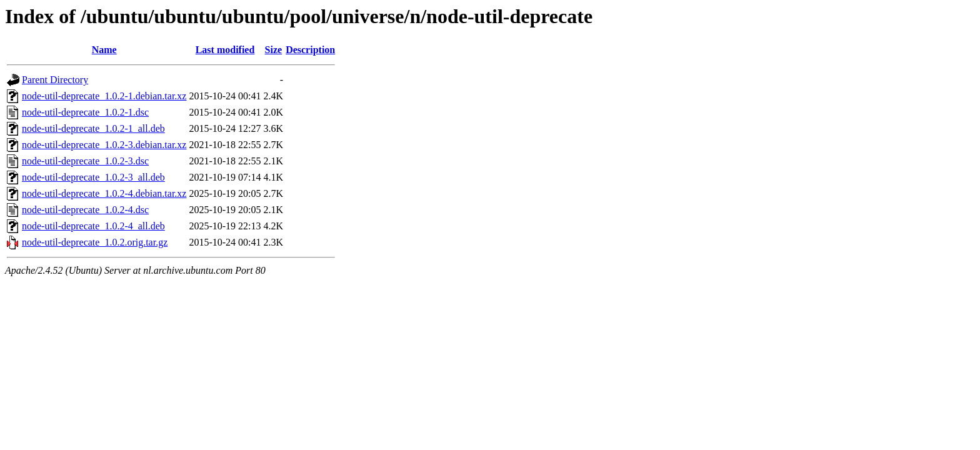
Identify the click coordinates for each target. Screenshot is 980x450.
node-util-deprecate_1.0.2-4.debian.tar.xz (104, 193)
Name (104, 50)
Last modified (225, 50)
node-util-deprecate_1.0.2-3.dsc (85, 161)
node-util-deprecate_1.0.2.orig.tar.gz (95, 242)
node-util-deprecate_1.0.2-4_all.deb (93, 226)
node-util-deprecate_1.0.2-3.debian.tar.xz (104, 145)
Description (310, 50)
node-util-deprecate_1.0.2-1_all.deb (93, 128)
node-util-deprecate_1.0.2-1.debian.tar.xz (104, 96)
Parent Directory (55, 80)
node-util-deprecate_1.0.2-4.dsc (85, 210)
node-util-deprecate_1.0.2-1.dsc (85, 112)
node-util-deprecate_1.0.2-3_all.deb (93, 177)
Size (274, 50)
